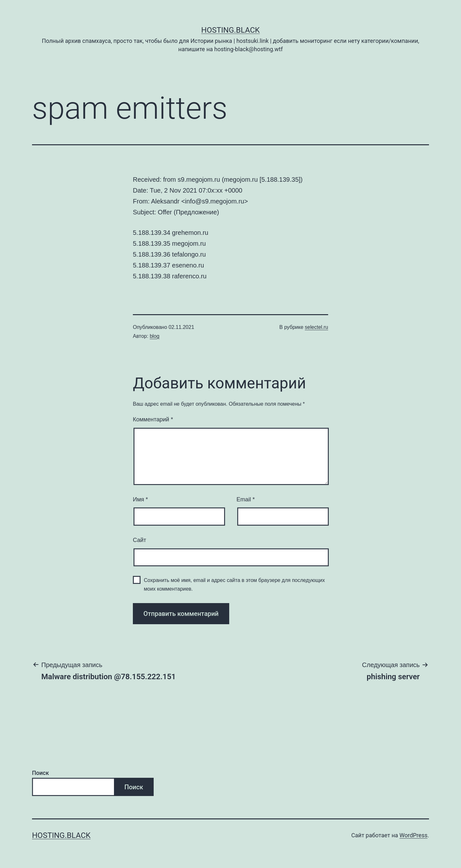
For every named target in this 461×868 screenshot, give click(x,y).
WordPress (413, 835)
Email (246, 499)
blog (155, 336)
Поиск (40, 773)
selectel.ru (316, 327)
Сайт (140, 540)
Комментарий (153, 419)
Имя (140, 499)
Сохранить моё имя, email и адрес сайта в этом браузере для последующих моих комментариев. (234, 585)
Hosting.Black (231, 30)
